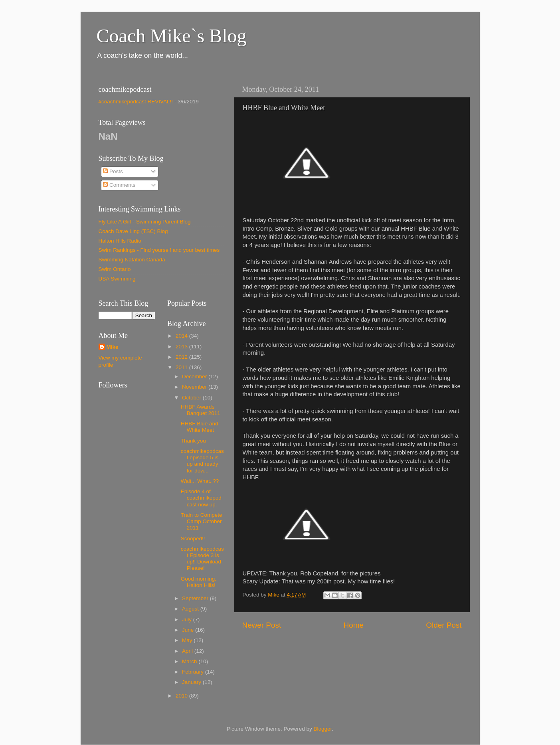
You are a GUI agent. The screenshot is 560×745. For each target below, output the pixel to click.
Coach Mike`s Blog (172, 36)
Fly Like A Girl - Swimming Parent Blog (145, 222)
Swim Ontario (115, 269)
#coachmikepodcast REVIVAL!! (136, 102)
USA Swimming (117, 279)
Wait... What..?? (200, 481)
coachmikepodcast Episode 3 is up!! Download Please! (202, 559)
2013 (182, 347)
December (195, 376)
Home (354, 625)
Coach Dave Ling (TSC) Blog (133, 231)
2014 (182, 336)
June (189, 630)
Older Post (444, 625)
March (190, 661)
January (192, 682)
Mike (113, 347)
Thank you (193, 441)
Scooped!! (193, 538)
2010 (182, 696)
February (194, 672)
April (188, 651)
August (191, 609)
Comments (119, 185)
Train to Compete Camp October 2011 (202, 521)
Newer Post (262, 625)
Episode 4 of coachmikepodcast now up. (201, 498)
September (196, 598)
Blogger (323, 729)
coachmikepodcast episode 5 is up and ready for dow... (202, 461)
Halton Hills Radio (120, 241)
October (192, 398)
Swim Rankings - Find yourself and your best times (159, 250)
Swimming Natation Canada (132, 260)
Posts (113, 171)
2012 (182, 357)
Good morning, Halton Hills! (199, 582)
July (188, 620)
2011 (182, 367)
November (195, 387)
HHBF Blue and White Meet (200, 427)
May (188, 640)
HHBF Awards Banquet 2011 (201, 410)
